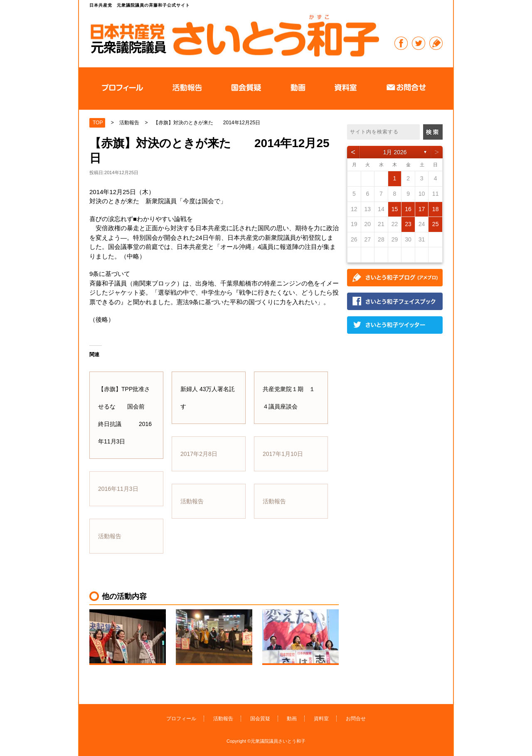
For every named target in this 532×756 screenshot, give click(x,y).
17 (422, 209)
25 (436, 224)
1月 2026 (395, 152)
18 (436, 209)
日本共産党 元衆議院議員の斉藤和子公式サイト (234, 35)
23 (408, 224)
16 (408, 209)
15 (395, 209)
